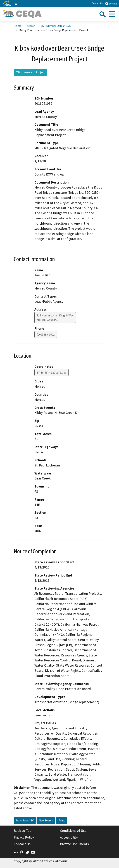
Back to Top (23, 831)
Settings (111, 3)
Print (62, 820)
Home (18, 26)
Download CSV (25, 820)
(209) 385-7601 (46, 334)
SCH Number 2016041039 (56, 26)
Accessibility (69, 837)
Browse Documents (74, 844)
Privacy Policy (24, 837)
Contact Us (97, 3)
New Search (46, 820)
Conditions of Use (73, 831)
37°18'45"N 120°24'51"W (52, 372)
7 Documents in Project (30, 72)
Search (31, 26)
